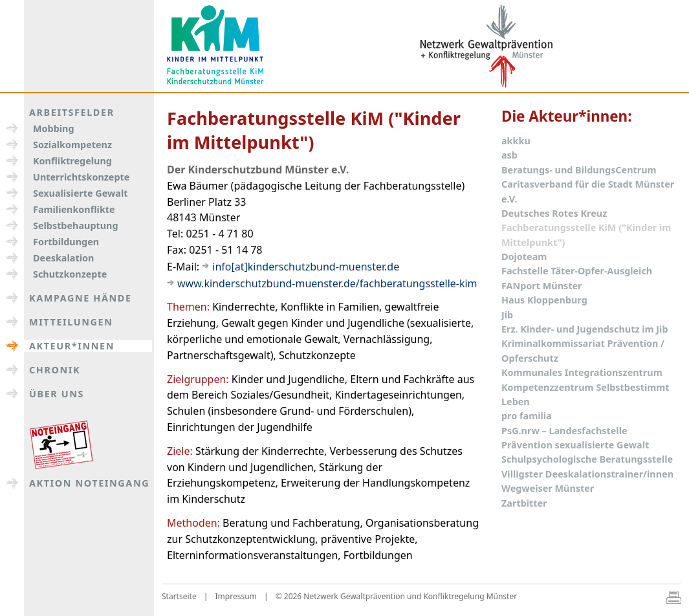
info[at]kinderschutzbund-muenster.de (306, 267)
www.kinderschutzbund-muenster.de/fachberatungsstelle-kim (327, 283)
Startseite (179, 596)
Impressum (236, 596)
